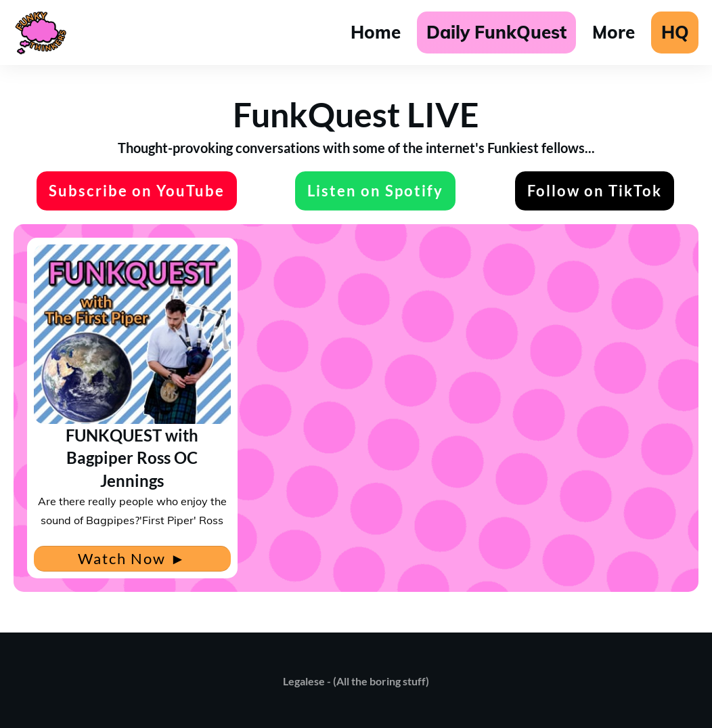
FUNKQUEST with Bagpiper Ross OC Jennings (132, 458)
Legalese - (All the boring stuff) (356, 681)
